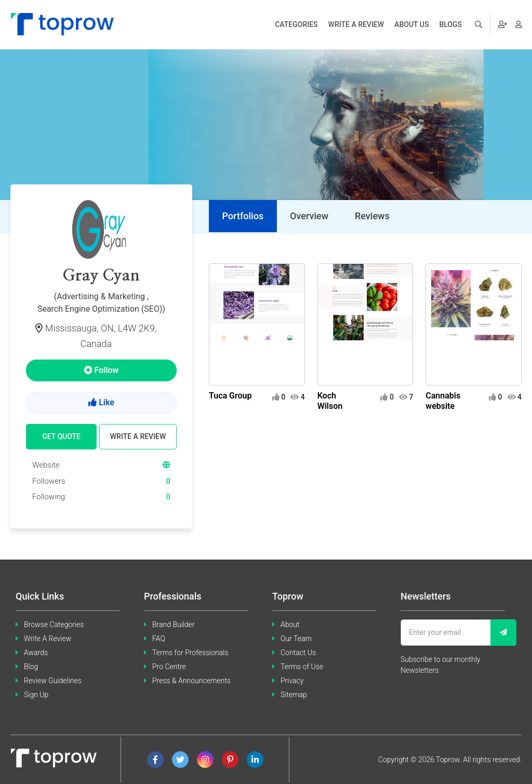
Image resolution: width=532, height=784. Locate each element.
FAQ (159, 639)
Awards (36, 653)
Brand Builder (174, 624)
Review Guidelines (53, 681)
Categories (296, 24)
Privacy (292, 681)
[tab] (243, 217)
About (290, 624)
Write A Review (48, 639)
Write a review (356, 24)
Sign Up (36, 695)
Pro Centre (169, 667)
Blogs (450, 24)
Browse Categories (54, 624)
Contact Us (298, 653)
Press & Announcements (191, 681)
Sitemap (294, 695)
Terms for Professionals (190, 653)
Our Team (296, 639)
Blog (31, 667)
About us (411, 24)
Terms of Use (302, 667)
